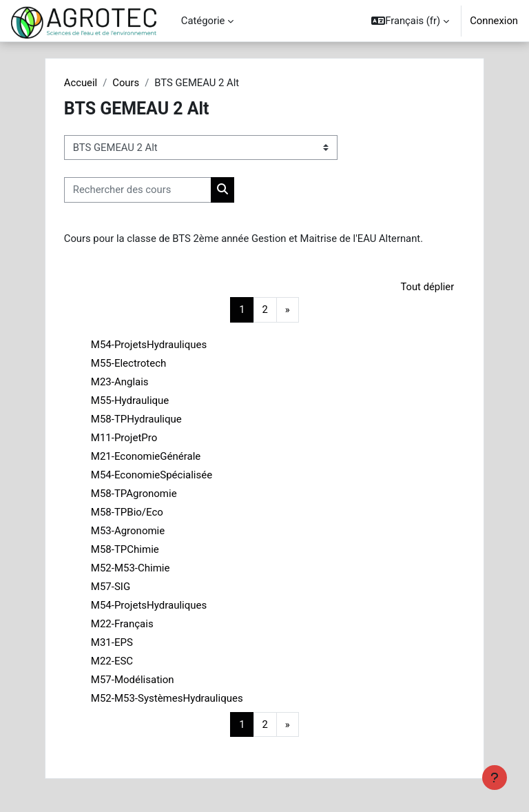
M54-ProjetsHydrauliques (149, 345)
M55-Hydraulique (130, 400)
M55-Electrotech (128, 363)
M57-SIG (111, 587)
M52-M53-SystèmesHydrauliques (167, 698)
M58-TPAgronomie (134, 494)
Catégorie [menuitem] (203, 21)
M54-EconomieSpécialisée (152, 475)
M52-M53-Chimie (131, 568)
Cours (126, 83)
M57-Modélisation (133, 680)
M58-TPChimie (125, 549)
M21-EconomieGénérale (146, 456)
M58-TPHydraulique (136, 419)
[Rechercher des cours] (138, 190)
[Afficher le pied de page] (495, 778)
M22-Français (122, 624)
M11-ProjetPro (124, 438)
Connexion (494, 21)
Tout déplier (427, 287)
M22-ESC (112, 661)
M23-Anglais (120, 382)
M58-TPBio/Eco (127, 512)
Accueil (81, 83)
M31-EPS (112, 642)
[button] (410, 21)
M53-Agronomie (128, 531)
